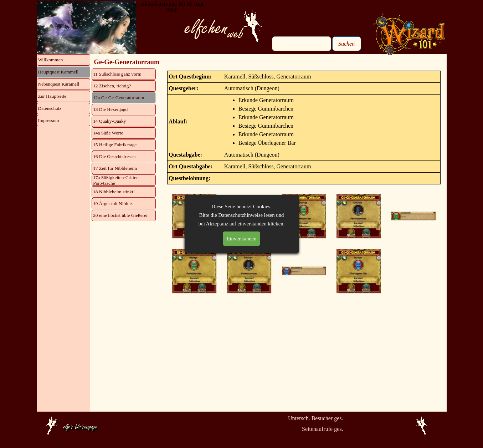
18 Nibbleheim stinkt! (114, 192)
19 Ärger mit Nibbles (113, 203)
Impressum (49, 120)
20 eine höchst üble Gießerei (120, 215)
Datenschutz (50, 108)
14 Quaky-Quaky (109, 121)
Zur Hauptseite (52, 96)
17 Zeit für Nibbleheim (115, 168)
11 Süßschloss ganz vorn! (117, 74)
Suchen (346, 44)
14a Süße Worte (108, 133)
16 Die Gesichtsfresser (115, 156)
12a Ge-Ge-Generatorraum (119, 98)
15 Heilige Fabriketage (115, 145)
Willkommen (51, 60)
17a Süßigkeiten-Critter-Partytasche (116, 180)
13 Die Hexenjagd (110, 109)
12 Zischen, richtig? (112, 86)
